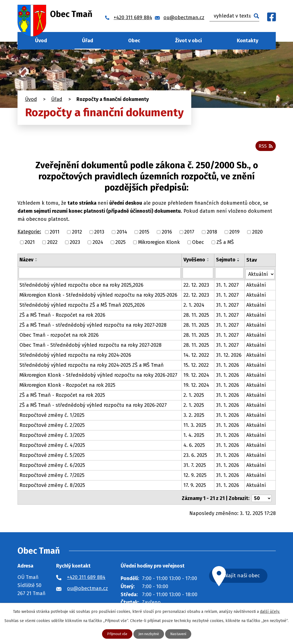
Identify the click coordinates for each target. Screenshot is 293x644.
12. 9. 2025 (195, 476)
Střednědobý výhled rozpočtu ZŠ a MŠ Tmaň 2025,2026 (82, 306)
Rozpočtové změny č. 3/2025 (52, 436)
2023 (75, 244)
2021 (30, 244)
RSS (265, 147)
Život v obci (188, 41)
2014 (122, 234)
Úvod (41, 41)
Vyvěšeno (195, 261)
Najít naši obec (249, 575)
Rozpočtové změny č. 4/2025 (52, 446)
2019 (234, 234)
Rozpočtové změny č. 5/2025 (52, 456)
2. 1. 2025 (194, 396)
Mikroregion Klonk (159, 244)
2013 (99, 234)
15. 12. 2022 (196, 366)
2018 (212, 234)
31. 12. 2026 (229, 356)
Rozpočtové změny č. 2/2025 (52, 426)
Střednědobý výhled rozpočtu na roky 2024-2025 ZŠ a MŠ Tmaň (92, 366)
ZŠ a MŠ (225, 244)
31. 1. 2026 (228, 366)
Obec (134, 41)
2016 (167, 234)
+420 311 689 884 (86, 576)
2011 (55, 234)
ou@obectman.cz (87, 587)
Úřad (88, 41)
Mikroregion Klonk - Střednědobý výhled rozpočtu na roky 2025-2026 (98, 296)
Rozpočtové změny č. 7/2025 (52, 476)
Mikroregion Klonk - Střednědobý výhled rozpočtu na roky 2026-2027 (98, 376)
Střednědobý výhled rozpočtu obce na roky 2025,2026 (81, 286)
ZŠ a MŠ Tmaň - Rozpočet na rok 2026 (62, 316)
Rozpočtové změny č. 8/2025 (52, 486)
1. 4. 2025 (194, 436)
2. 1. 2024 (194, 306)
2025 (121, 244)
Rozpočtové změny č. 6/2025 (52, 466)
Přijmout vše (115, 634)
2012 (77, 234)
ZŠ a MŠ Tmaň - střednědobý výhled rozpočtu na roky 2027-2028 (93, 326)
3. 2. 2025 (194, 416)
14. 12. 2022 (197, 356)
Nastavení (180, 634)
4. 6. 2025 (194, 446)
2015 (144, 234)
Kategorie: (29, 234)
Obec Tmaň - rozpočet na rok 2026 (59, 336)
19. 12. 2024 (197, 376)
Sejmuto (226, 261)
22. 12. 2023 (197, 286)
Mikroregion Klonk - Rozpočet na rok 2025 (67, 386)
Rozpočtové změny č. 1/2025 (52, 416)
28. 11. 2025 (197, 316)
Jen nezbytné (149, 634)
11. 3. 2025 (195, 426)
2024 (98, 244)
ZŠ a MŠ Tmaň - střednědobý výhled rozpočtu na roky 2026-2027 (93, 406)
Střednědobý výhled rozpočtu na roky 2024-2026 (75, 356)
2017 (189, 234)
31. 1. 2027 (228, 286)
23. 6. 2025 (196, 456)
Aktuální (256, 286)
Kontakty (248, 41)
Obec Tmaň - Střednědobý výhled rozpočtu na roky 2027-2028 (90, 346)
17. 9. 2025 (195, 486)
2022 (52, 244)
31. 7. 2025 (195, 466)
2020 (257, 234)
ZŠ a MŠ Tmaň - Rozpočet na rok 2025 (62, 396)
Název (26, 261)
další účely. (270, 611)
